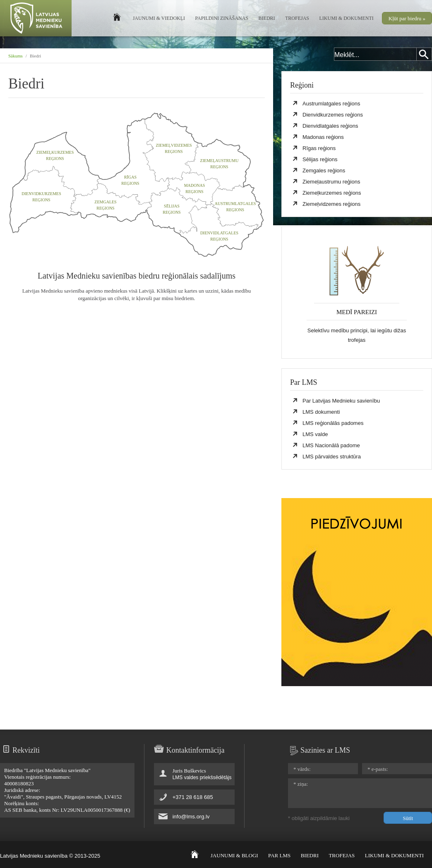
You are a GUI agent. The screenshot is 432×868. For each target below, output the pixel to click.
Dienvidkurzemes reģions (333, 115)
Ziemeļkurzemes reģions (332, 193)
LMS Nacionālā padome (331, 445)
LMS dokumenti (321, 412)
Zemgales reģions (324, 170)
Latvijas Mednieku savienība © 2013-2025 (50, 856)
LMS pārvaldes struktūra (332, 457)
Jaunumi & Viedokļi (159, 18)
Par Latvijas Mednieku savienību (341, 401)
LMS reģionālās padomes (333, 423)
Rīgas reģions (319, 148)
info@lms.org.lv (191, 817)
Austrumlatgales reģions (331, 104)
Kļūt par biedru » (407, 18)
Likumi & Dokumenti (347, 18)
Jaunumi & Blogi (234, 855)
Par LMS (279, 855)
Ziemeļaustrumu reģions (331, 182)
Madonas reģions (323, 137)
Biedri (267, 18)
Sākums (16, 56)
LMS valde (315, 434)
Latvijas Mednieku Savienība (36, 19)
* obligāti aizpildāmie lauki (319, 818)
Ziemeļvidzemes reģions (331, 204)
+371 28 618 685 (193, 797)
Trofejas (297, 18)
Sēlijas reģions (320, 159)
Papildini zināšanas (222, 18)
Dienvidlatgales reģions (330, 126)
